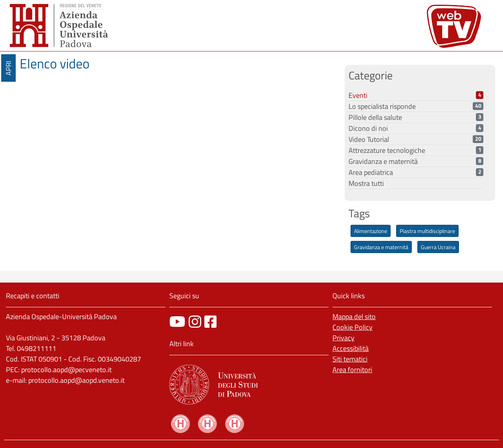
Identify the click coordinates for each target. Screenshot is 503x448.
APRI (8, 68)
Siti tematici (350, 359)
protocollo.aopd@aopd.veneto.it (76, 380)
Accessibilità (351, 348)
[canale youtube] (177, 322)
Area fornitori (352, 370)
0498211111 (37, 348)
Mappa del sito (354, 317)
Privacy (343, 338)
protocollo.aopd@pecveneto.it (66, 370)
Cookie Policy (352, 327)
